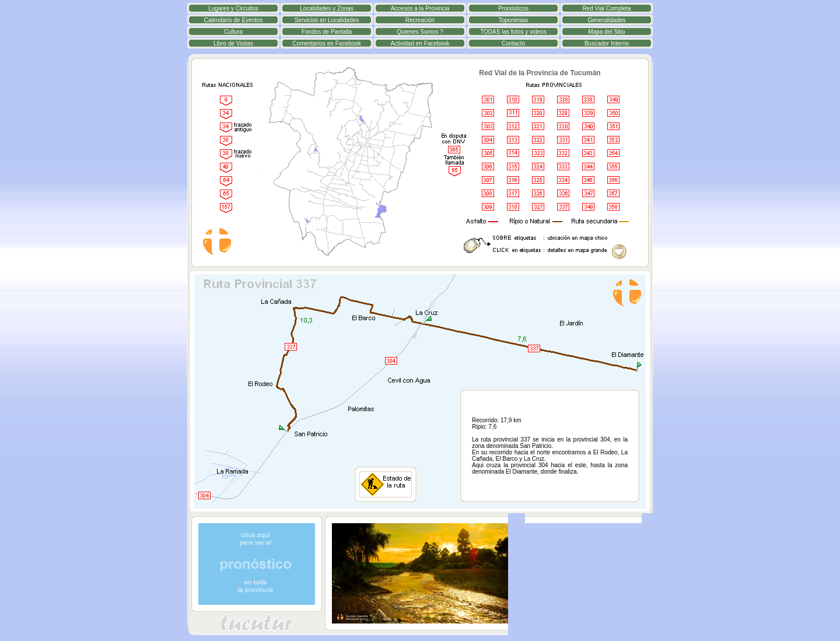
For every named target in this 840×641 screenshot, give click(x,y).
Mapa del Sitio (606, 32)
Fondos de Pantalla (327, 32)
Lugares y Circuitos (233, 8)
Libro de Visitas (233, 43)
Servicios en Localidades (327, 20)
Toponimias (514, 20)
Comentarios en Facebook (326, 43)
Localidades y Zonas (327, 8)
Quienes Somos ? (420, 32)
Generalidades (606, 20)
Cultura (233, 32)
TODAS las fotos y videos (513, 32)
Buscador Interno (607, 43)
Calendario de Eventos (233, 20)
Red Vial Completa (606, 8)
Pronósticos (513, 8)
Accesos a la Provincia (420, 8)
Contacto (513, 43)
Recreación (420, 20)
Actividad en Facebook (420, 43)
